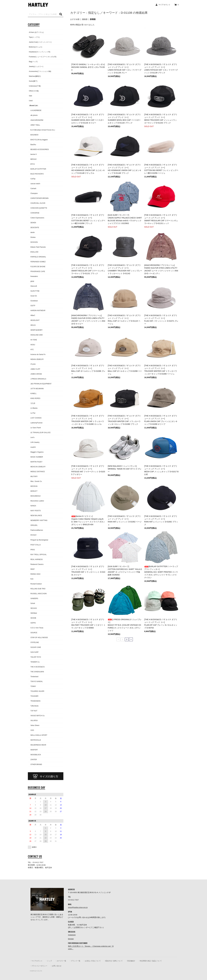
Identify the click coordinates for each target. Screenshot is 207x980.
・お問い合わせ (56, 966)
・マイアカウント (36, 961)
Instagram (72, 935)
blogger (71, 939)
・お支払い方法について (92, 961)
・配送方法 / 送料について (113, 961)
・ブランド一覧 (75, 961)
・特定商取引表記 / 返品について (150, 961)
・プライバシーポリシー (39, 966)
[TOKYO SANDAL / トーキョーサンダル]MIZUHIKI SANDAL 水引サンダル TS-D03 (88, 67)
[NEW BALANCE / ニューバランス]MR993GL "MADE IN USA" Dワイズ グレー (125, 469)
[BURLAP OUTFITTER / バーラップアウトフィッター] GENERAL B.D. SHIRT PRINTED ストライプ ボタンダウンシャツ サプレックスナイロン (161, 572)
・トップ (49, 961)
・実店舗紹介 (130, 961)
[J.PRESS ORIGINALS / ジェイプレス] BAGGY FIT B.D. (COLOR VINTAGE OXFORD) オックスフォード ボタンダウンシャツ (125, 625)
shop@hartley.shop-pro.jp (78, 907)
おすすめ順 (75, 19)
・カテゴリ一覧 (61, 961)
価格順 (85, 19)
